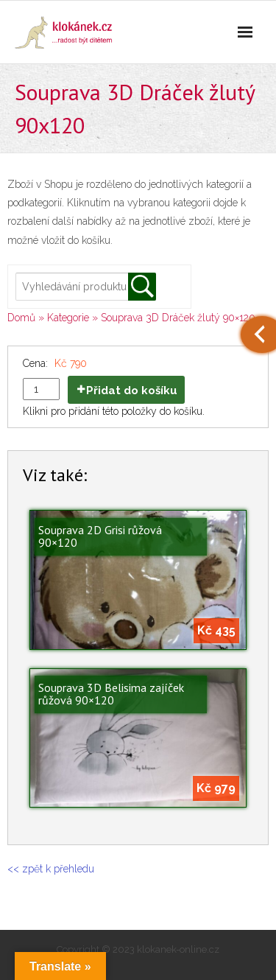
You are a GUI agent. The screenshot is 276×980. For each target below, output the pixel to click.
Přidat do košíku (132, 391)
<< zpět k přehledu (51, 869)
